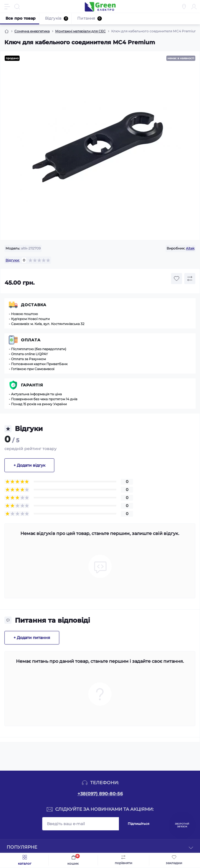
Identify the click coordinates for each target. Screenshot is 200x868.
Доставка (34, 305)
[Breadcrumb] (7, 31)
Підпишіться (138, 824)
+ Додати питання (32, 638)
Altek (190, 248)
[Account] (194, 7)
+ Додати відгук (29, 465)
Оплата (31, 340)
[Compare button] (190, 279)
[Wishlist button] (177, 279)
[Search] (17, 7)
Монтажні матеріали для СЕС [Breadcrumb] (80, 31)
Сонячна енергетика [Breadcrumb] (32, 31)
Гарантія (32, 385)
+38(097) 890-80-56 (100, 794)
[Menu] (7, 7)
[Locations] (184, 7)
